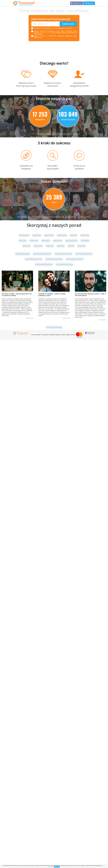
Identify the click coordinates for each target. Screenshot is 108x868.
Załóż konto (68, 24)
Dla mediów (52, 335)
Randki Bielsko (85, 241)
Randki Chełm (82, 246)
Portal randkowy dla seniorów (64, 264)
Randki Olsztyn (34, 241)
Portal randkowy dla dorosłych (63, 254)
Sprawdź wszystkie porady (54, 327)
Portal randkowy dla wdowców (44, 264)
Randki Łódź (74, 235)
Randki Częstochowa (71, 241)
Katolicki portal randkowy (23, 254)
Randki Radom (46, 241)
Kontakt (73, 335)
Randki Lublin (26, 246)
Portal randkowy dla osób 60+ (75, 259)
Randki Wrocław (49, 235)
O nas (32, 335)
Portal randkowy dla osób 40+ (33, 259)
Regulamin (37, 335)
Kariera (68, 335)
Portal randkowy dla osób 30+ (84, 254)
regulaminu (61, 28)
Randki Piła (71, 246)
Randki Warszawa (24, 235)
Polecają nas (45, 335)
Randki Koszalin (38, 246)
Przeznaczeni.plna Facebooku (91, 333)
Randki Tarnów (85, 235)
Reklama (58, 335)
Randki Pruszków (62, 235)
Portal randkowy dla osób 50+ (54, 259)
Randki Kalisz (23, 241)
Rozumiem (57, 867)
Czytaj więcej (29, 318)
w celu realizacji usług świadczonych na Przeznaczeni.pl (55, 33)
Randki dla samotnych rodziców (42, 254)
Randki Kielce (61, 246)
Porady (63, 335)
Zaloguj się (77, 3)
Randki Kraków (37, 235)
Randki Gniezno (58, 241)
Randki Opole (50, 246)
